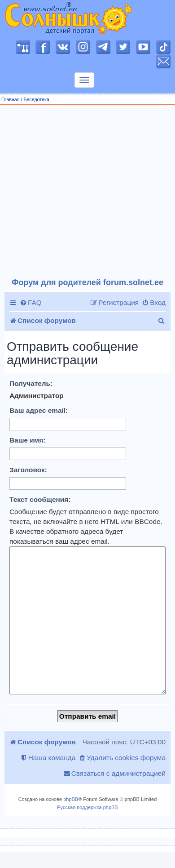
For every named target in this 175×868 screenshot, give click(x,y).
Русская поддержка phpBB (87, 807)
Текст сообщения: (40, 499)
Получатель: (31, 383)
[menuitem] (31, 303)
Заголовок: (28, 470)
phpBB (71, 799)
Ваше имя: (27, 440)
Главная (11, 99)
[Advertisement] (84, 192)
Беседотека (36, 99)
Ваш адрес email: (39, 410)
